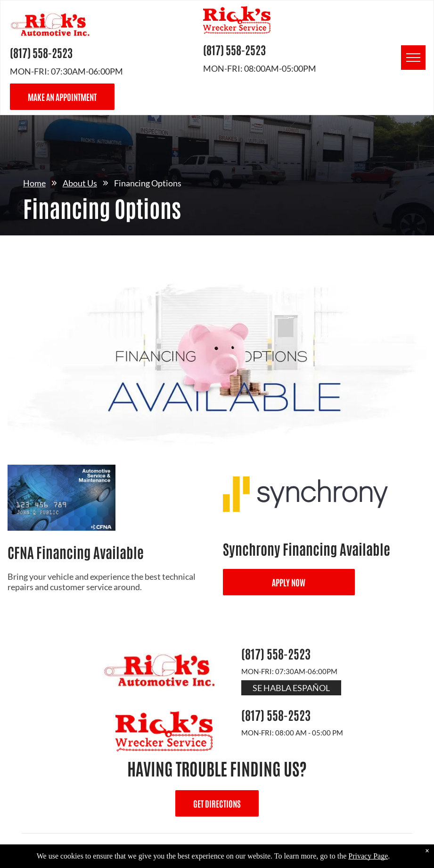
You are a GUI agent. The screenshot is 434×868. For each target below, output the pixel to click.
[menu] (413, 58)
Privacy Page (368, 856)
